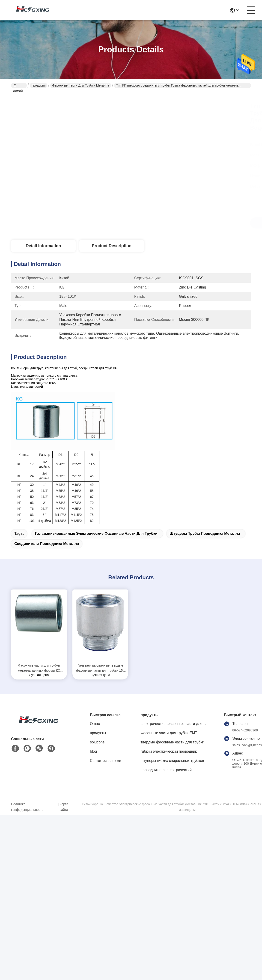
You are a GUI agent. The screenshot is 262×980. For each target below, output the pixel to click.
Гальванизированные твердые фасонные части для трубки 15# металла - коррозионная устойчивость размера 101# (100, 668)
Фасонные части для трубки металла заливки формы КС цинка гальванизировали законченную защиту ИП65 (39, 668)
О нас (95, 724)
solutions (97, 742)
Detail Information (43, 246)
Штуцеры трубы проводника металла (205, 534)
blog (93, 751)
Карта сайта (64, 807)
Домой (18, 86)
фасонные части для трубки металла (81, 85)
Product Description (112, 246)
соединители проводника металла (47, 544)
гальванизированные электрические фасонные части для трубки (96, 534)
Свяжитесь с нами (106, 761)
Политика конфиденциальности (27, 807)
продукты (39, 85)
